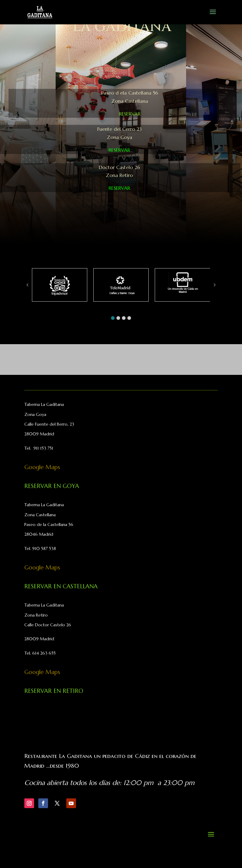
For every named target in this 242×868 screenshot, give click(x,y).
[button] (113, 318)
